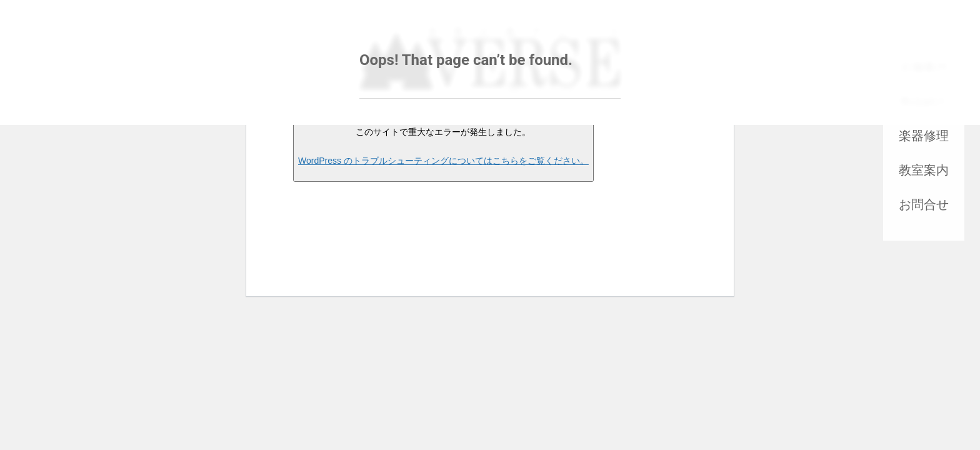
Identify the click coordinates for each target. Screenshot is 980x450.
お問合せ (924, 204)
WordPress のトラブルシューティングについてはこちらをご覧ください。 (443, 161)
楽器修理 (924, 136)
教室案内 (924, 170)
